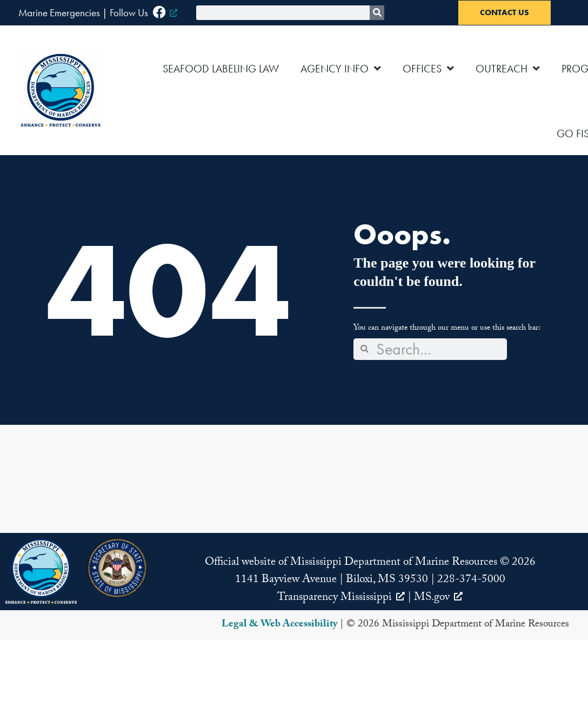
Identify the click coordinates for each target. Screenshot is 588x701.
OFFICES (428, 69)
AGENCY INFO (341, 69)
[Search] (377, 13)
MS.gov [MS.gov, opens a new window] (438, 598)
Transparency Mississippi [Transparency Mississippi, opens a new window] (341, 598)
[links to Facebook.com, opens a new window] (165, 13)
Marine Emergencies (59, 13)
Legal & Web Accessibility (279, 625)
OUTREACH (508, 69)
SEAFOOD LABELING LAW (221, 69)
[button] (41, 571)
